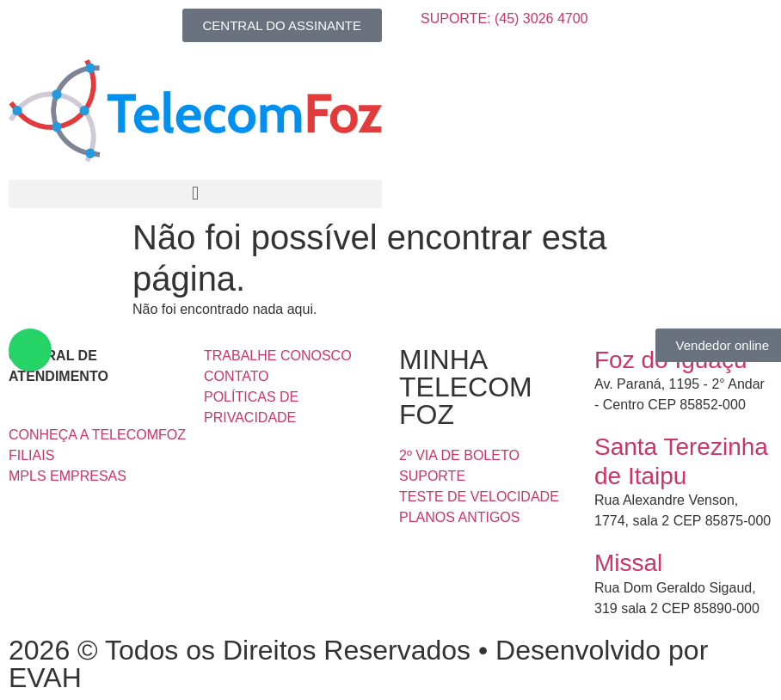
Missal (628, 563)
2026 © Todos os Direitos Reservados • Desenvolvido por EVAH (358, 664)
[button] (195, 194)
